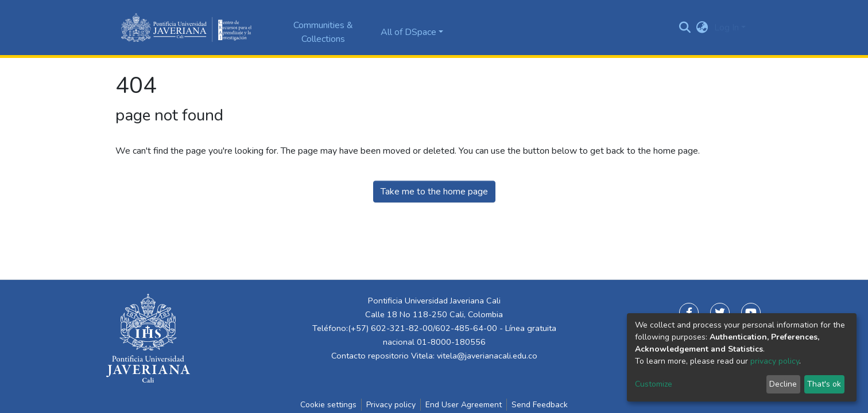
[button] (702, 28)
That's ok (824, 384)
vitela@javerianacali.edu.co (487, 356)
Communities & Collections (323, 32)
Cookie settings (328, 405)
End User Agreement (464, 405)
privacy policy (775, 361)
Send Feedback (540, 405)
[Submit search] (685, 28)
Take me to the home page (434, 192)
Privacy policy (391, 405)
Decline (783, 384)
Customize (654, 384)
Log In (726, 28)
